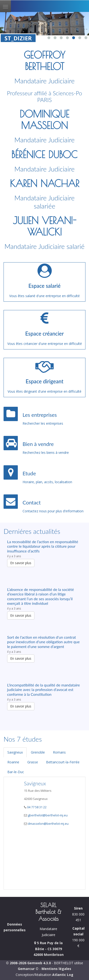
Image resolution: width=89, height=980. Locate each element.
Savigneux (15, 752)
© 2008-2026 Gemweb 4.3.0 (28, 963)
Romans (59, 752)
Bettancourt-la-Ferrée (63, 762)
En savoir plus (21, 563)
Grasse (33, 762)
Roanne (13, 762)
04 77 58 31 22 (36, 807)
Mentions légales (56, 969)
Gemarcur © (28, 969)
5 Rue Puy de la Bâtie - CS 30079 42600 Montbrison (49, 949)
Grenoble (38, 752)
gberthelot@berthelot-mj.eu (48, 815)
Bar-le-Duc (16, 772)
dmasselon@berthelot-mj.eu (48, 824)
